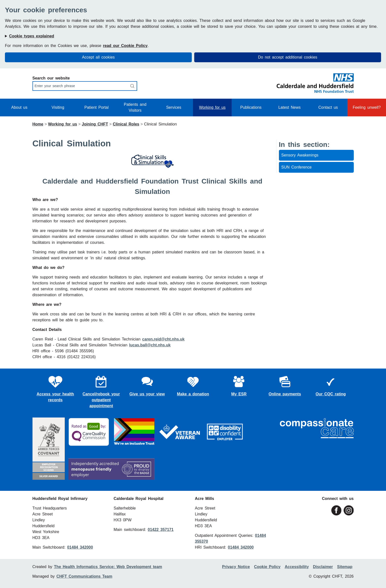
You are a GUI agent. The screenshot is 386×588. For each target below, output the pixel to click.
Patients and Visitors (135, 107)
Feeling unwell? (367, 107)
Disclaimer (323, 567)
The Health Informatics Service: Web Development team (108, 567)
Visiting (58, 107)
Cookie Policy (267, 567)
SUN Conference (297, 167)
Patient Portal (97, 107)
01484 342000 (80, 547)
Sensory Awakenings (300, 155)
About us (19, 107)
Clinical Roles (126, 124)
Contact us (328, 107)
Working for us (212, 107)
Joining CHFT (95, 124)
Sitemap (345, 567)
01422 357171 (161, 530)
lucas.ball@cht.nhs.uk (150, 345)
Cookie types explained (32, 36)
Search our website (51, 78)
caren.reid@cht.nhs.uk (163, 339)
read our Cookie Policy (125, 46)
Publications (251, 107)
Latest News (290, 107)
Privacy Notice (236, 567)
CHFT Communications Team (84, 576)
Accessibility (297, 567)
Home (38, 124)
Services (174, 107)
